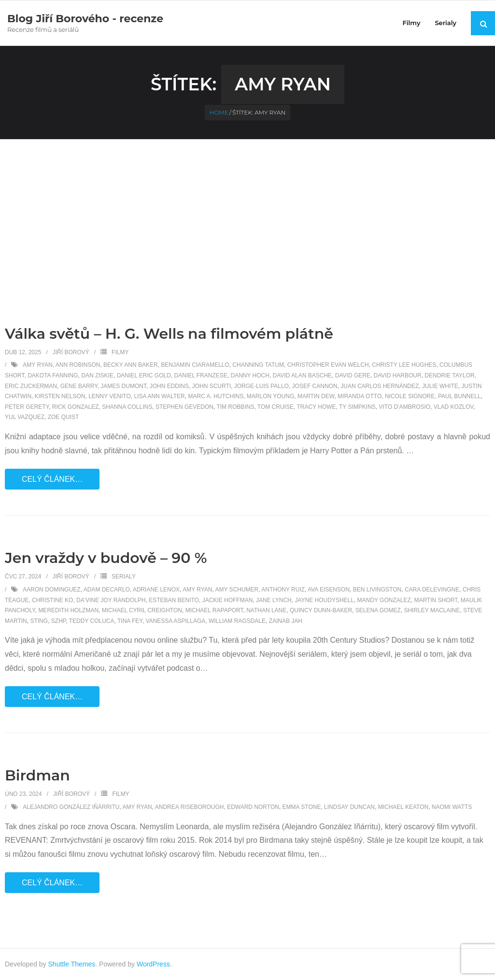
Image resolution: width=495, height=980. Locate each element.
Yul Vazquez (25, 417)
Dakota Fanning (53, 375)
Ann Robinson (78, 365)
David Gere (353, 375)
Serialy (124, 576)
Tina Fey (130, 621)
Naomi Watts (452, 807)
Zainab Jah (286, 621)
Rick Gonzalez (76, 407)
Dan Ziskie (97, 375)
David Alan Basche (302, 375)
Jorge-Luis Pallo (262, 386)
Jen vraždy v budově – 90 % (106, 558)
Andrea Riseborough (190, 807)
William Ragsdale (237, 621)
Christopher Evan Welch (328, 365)
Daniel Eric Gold (144, 375)
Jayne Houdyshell (324, 600)
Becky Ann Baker (131, 365)
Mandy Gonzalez (384, 600)
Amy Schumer (237, 590)
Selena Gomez (378, 610)
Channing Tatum (258, 365)
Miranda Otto (360, 396)
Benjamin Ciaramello (195, 365)
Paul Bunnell (460, 396)
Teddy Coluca (92, 621)
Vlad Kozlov (453, 407)
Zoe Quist (64, 417)
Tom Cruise (276, 407)
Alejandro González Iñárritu (71, 807)
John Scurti (212, 386)
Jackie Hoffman (228, 600)
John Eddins (169, 386)
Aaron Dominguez (51, 590)
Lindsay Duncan (349, 807)
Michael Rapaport (214, 610)
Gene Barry (79, 386)
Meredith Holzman (68, 610)
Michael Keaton (403, 807)
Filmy (120, 352)
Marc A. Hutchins (216, 396)
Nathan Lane (266, 610)
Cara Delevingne (432, 590)
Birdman (37, 775)
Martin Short (436, 600)
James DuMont (123, 386)
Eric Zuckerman (31, 386)
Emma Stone (302, 807)
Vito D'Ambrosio (404, 407)
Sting (39, 621)
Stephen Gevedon (184, 407)
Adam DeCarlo (107, 590)
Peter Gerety (27, 407)
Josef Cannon (315, 386)
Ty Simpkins (357, 407)
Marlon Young (270, 396)
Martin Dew (316, 396)
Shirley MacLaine (432, 610)
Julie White (440, 386)
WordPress (153, 964)
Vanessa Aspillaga (175, 621)
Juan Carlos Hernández (380, 386)
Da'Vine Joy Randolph (111, 600)
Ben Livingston (377, 590)
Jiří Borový (71, 352)
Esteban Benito (174, 600)
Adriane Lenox (156, 590)
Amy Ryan (37, 365)
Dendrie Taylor (449, 375)
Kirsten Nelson (60, 396)
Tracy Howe (316, 407)
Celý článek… (52, 479)
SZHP (58, 621)
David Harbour (398, 375)
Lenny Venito (110, 396)
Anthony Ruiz (283, 590)
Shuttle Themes (72, 964)
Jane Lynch (274, 600)
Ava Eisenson (329, 590)
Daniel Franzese (201, 375)
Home (219, 112)
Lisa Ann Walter (159, 396)
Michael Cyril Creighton (142, 610)
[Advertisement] (248, 212)
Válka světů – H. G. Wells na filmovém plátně (169, 334)
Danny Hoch (250, 375)
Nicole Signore (410, 396)
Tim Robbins (235, 407)
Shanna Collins (127, 407)
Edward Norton (253, 807)
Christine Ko (52, 600)
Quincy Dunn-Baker (321, 610)
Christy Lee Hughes (404, 365)
